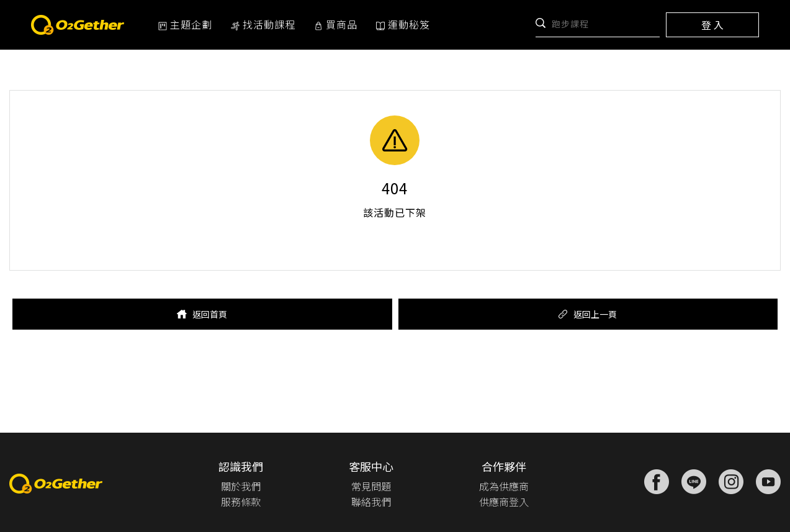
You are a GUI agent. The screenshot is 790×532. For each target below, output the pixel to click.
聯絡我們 (371, 502)
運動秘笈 (403, 24)
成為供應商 (504, 486)
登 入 (712, 25)
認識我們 (241, 466)
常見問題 (371, 486)
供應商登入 (504, 502)
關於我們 (241, 486)
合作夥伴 (504, 466)
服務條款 (241, 502)
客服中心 (371, 466)
